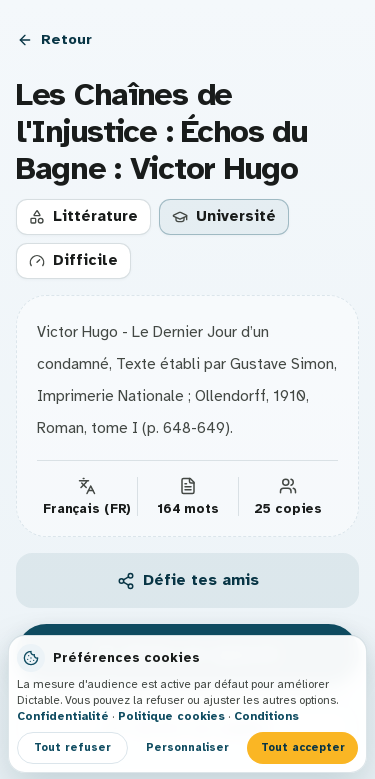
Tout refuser (72, 747)
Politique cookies (171, 716)
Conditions (266, 716)
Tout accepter (303, 747)
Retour (54, 39)
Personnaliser (187, 747)
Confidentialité (63, 716)
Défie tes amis (188, 580)
